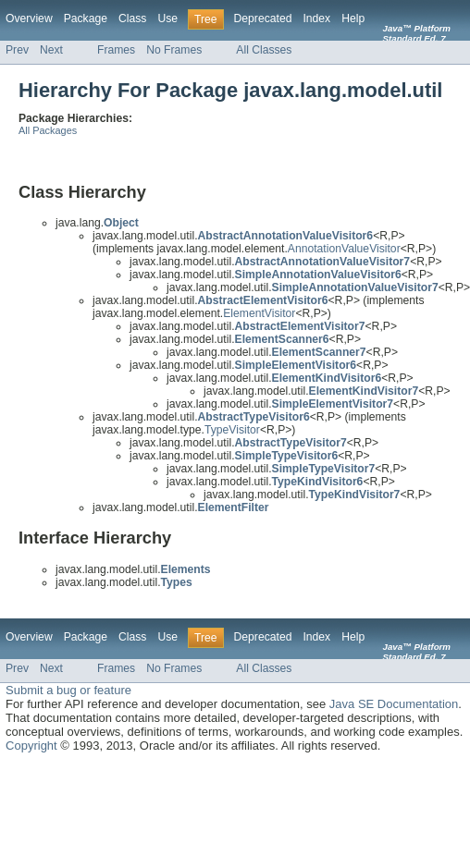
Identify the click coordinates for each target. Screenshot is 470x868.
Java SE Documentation (394, 704)
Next (51, 50)
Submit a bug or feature (68, 690)
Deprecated (263, 18)
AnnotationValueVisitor (344, 249)
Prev (17, 50)
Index (316, 18)
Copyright (31, 746)
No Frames (174, 50)
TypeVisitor (232, 430)
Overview (29, 18)
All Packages (48, 130)
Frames (116, 50)
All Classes (264, 50)
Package (86, 18)
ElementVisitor (259, 313)
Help (353, 18)
